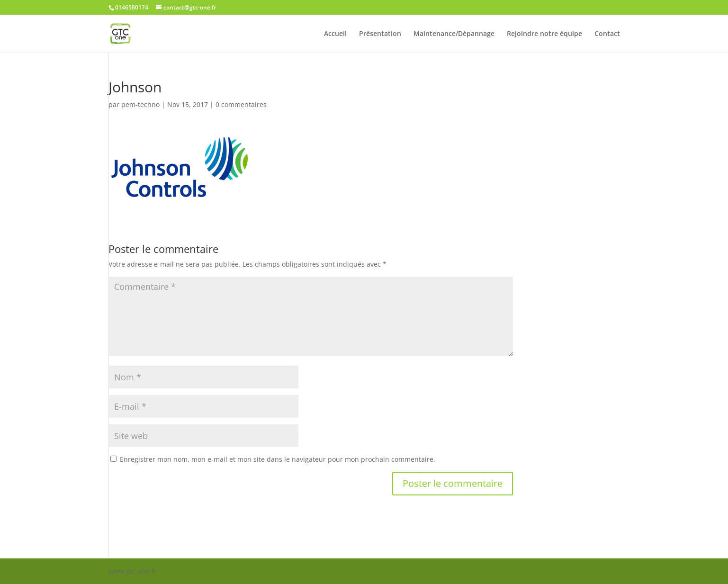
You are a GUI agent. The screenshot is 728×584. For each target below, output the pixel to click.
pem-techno (140, 104)
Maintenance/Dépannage (454, 34)
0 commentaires (241, 104)
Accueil (335, 34)
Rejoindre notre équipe (544, 34)
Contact (607, 34)
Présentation (380, 34)
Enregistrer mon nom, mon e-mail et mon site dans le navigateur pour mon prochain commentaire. (278, 459)
